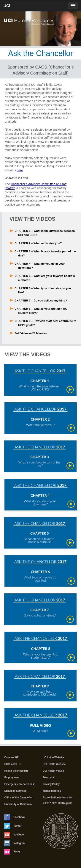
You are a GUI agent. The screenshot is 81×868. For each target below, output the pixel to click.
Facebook (15, 817)
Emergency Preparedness (20, 784)
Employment (12, 777)
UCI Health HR (13, 764)
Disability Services (15, 791)
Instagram (15, 843)
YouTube (14, 835)
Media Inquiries (52, 791)
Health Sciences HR (16, 771)
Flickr (12, 852)
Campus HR (11, 757)
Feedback (49, 777)
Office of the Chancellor (18, 798)
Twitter (13, 826)
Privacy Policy (51, 784)
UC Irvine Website (53, 757)
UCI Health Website (54, 764)
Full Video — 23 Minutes (31, 333)
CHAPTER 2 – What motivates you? (38, 243)
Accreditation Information (58, 798)
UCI (14, 7)
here (20, 170)
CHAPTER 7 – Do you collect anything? (41, 301)
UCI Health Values (53, 771)
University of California (18, 804)
